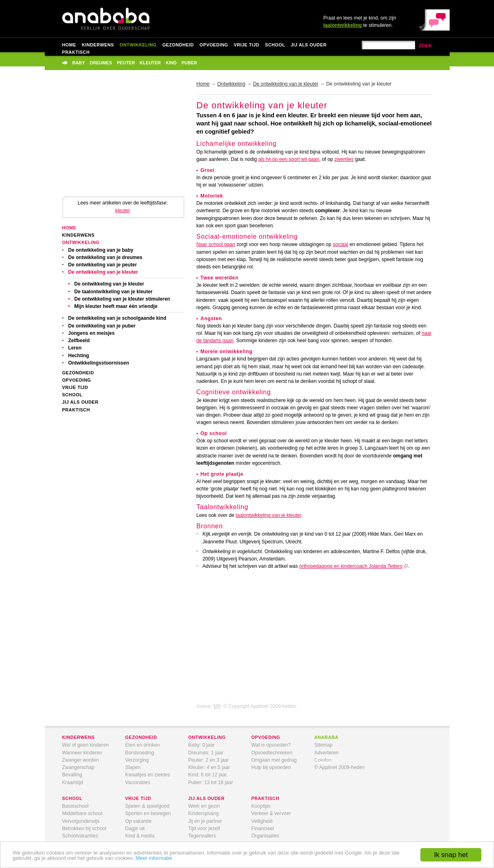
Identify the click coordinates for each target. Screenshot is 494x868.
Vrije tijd (246, 45)
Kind (171, 63)
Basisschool (75, 806)
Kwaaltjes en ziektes (148, 775)
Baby (79, 63)
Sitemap (324, 745)
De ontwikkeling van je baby (101, 250)
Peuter (126, 63)
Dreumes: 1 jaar (206, 753)
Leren (75, 348)
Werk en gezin (204, 806)
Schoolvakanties (80, 836)
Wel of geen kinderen (86, 745)
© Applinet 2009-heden (340, 767)
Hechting (79, 356)
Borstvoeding (140, 753)
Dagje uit (135, 828)
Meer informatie (154, 858)
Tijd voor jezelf (204, 828)
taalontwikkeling (343, 25)
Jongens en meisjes (92, 333)
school (72, 798)
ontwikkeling (207, 737)
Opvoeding (214, 45)
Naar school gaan (216, 244)
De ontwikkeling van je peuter (103, 265)
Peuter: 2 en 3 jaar (209, 760)
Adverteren (327, 753)
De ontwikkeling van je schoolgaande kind (117, 318)
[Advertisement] (123, 139)
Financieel (263, 828)
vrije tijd (138, 798)
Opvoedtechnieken (272, 753)
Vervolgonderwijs (81, 821)
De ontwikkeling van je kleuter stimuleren (122, 299)
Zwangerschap (79, 767)
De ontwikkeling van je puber (102, 326)
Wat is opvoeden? (271, 745)
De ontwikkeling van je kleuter (103, 272)
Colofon (323, 760)
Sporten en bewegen (148, 813)
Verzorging (137, 760)
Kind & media (140, 836)
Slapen (133, 767)
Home (69, 45)
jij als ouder (207, 798)
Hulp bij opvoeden (271, 767)
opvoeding (266, 737)
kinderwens (79, 737)
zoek (425, 46)
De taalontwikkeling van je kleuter (114, 292)
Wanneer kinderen (82, 753)
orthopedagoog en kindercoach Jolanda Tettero (351, 566)
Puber (189, 63)
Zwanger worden (81, 760)
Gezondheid (178, 45)
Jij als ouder (309, 45)
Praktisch (76, 52)
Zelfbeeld (79, 341)
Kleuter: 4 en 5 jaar (209, 767)
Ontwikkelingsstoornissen (99, 363)
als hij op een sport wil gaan (289, 159)
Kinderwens (98, 45)
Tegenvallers (202, 836)
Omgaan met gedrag (274, 760)
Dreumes (101, 63)
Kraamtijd (73, 782)
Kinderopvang (204, 813)
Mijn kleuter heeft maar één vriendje (116, 306)
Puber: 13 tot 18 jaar (211, 782)
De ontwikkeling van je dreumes (105, 257)
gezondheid (141, 737)
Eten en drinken (143, 745)
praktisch (266, 798)
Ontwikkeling (138, 45)
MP (217, 706)
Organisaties (265, 836)
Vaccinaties (138, 782)
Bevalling (72, 775)
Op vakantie (139, 821)
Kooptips (261, 806)
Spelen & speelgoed (148, 806)
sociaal (341, 244)
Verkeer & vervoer (271, 813)
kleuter (123, 211)
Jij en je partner (205, 821)
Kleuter (151, 63)
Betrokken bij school (84, 828)
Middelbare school (82, 813)
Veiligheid (262, 821)
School (275, 45)
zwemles (344, 159)
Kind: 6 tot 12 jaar (208, 775)
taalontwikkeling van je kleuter (268, 515)
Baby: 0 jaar (202, 745)
